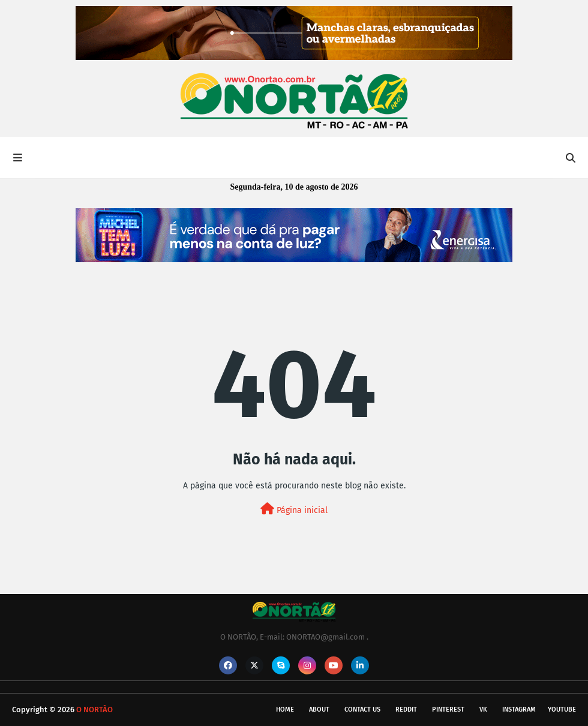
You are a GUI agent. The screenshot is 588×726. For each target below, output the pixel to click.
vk (483, 709)
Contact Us (362, 709)
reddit (406, 709)
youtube (562, 709)
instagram (519, 709)
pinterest (448, 709)
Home (285, 709)
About (319, 709)
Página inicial (294, 509)
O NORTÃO (94, 709)
